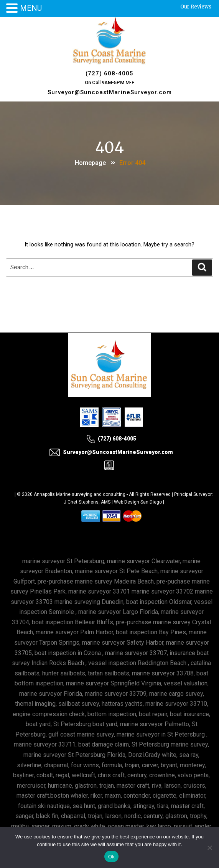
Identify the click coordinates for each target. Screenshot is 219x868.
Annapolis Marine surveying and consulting (80, 494)
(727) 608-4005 (109, 73)
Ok (111, 857)
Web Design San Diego (138, 502)
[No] (209, 848)
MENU (31, 8)
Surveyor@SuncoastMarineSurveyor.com (110, 92)
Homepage (90, 163)
